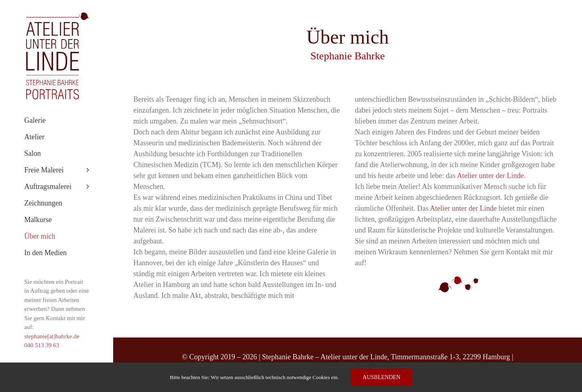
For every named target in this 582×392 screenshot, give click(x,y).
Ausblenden (381, 377)
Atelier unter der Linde (490, 176)
